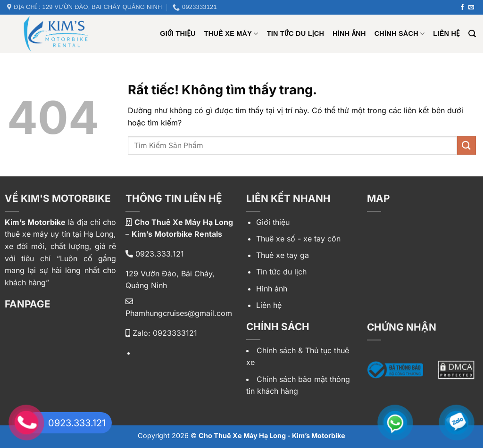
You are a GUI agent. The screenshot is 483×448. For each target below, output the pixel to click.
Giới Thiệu (178, 33)
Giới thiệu (273, 222)
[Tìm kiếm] (472, 34)
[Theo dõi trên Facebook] (462, 8)
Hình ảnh (349, 33)
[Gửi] (466, 145)
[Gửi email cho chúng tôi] (471, 8)
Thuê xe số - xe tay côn (298, 239)
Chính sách (400, 34)
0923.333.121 (155, 254)
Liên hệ (446, 33)
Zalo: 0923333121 (161, 333)
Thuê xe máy (231, 34)
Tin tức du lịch (296, 33)
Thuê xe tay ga (283, 255)
